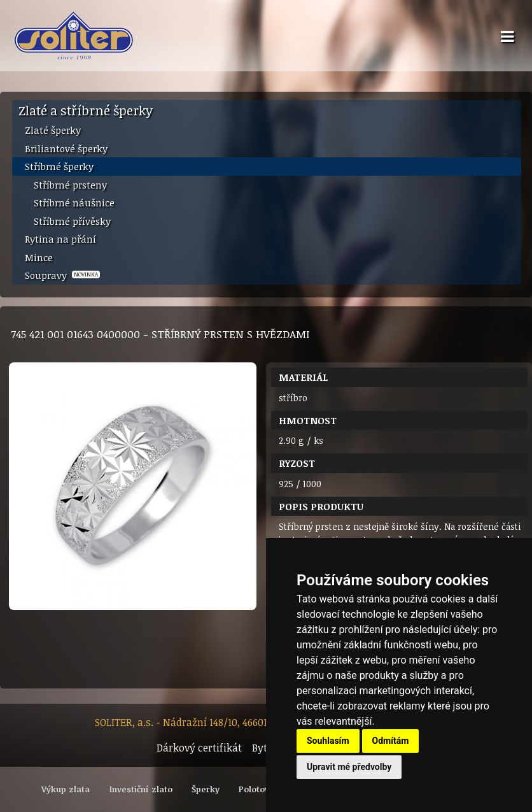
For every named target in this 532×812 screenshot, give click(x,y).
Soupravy (62, 275)
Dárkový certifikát (199, 748)
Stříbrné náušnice (74, 203)
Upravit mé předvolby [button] (349, 767)
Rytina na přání (60, 239)
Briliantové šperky (66, 148)
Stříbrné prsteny (70, 185)
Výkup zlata (66, 789)
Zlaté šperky (53, 130)
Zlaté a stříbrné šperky (86, 110)
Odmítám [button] (391, 741)
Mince (39, 257)
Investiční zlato (141, 789)
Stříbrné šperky (59, 166)
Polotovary (261, 789)
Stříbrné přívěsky (72, 221)
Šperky (206, 789)
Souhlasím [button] (328, 741)
